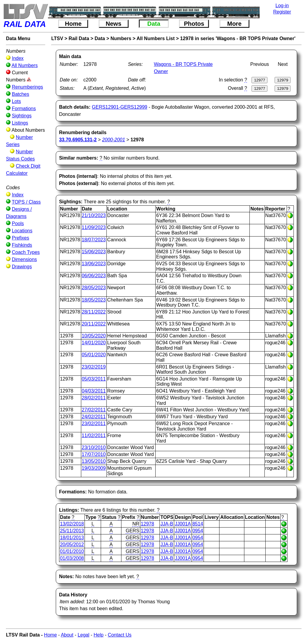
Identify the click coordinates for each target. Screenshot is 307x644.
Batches (20, 94)
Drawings (22, 267)
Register (282, 12)
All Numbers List (155, 38)
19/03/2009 (94, 468)
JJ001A (183, 524)
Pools (18, 223)
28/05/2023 (94, 288)
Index (18, 58)
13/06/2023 (94, 264)
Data (154, 24)
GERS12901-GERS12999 (119, 107)
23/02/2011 (94, 423)
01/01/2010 (72, 551)
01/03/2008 (72, 558)
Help (98, 635)
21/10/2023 (94, 215)
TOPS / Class (26, 202)
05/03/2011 (94, 379)
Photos (194, 24)
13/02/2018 (72, 524)
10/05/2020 (94, 336)
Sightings (22, 116)
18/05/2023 (94, 300)
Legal (83, 635)
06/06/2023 (94, 276)
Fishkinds (22, 245)
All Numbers (25, 65)
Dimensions (24, 259)
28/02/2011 (94, 398)
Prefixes (20, 238)
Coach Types (26, 252)
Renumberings (27, 87)
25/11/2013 (72, 531)
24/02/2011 (94, 417)
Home (73, 24)
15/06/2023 (94, 252)
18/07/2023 (94, 240)
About (67, 635)
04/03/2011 (94, 391)
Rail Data (79, 38)
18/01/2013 (72, 538)
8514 (198, 524)
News (114, 24)
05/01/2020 (94, 355)
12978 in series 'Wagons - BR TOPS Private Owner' (238, 38)
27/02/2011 (94, 410)
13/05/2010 (94, 461)
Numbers (121, 38)
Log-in (282, 6)
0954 (198, 531)
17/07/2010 (94, 454)
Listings (20, 123)
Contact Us (119, 635)
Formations (24, 109)
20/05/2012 (72, 544)
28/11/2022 (94, 312)
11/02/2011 (94, 435)
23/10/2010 (94, 447)
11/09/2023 (94, 227)
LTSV (57, 38)
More (234, 24)
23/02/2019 (94, 367)
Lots (16, 101)
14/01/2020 (94, 343)
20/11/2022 (94, 324)
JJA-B (167, 524)
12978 (148, 524)
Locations (22, 231)
